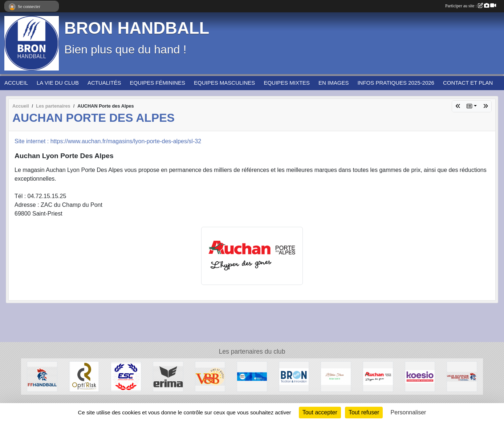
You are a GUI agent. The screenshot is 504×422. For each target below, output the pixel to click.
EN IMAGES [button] (334, 83)
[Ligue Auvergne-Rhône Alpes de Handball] (462, 376)
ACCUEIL (16, 83)
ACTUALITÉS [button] (104, 83)
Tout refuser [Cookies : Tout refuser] (364, 412)
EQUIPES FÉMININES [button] (157, 83)
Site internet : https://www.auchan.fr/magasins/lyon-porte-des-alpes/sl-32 (108, 141)
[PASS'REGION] (252, 376)
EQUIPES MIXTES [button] (287, 83)
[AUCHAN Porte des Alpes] (378, 376)
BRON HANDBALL (137, 28)
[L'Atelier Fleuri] (336, 376)
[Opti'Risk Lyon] (84, 376)
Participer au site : (471, 6)
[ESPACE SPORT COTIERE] (126, 376)
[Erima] (168, 376)
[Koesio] (420, 376)
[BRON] (294, 376)
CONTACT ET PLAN (468, 83)
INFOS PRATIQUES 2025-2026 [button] (396, 83)
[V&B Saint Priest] (210, 376)
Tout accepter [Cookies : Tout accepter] (320, 412)
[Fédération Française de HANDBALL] (42, 376)
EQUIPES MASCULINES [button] (224, 83)
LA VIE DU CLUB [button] (58, 83)
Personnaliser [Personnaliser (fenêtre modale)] (409, 412)
